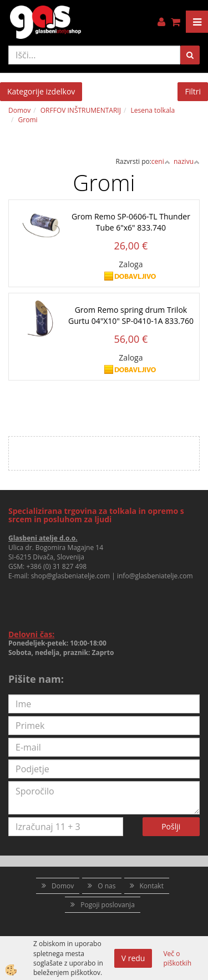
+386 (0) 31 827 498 (56, 566)
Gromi (28, 120)
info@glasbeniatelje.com (155, 576)
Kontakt (152, 886)
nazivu (187, 161)
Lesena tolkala (153, 110)
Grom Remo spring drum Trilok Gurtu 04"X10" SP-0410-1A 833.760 (131, 315)
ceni (161, 161)
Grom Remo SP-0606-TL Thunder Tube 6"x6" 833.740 (131, 222)
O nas (106, 886)
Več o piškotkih (177, 958)
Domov (19, 110)
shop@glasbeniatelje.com (71, 576)
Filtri (193, 91)
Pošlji (171, 826)
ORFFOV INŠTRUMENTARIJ (81, 110)
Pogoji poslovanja (108, 905)
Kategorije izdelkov (41, 91)
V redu (133, 958)
